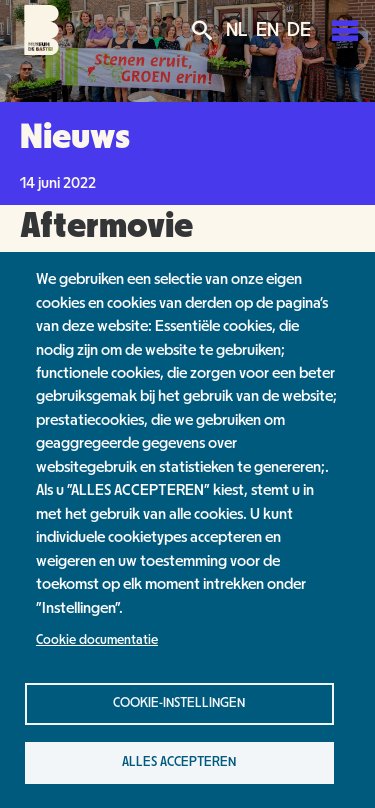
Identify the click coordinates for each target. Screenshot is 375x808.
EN (267, 30)
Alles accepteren (179, 762)
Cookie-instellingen (179, 703)
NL (237, 30)
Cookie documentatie (97, 640)
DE (299, 30)
